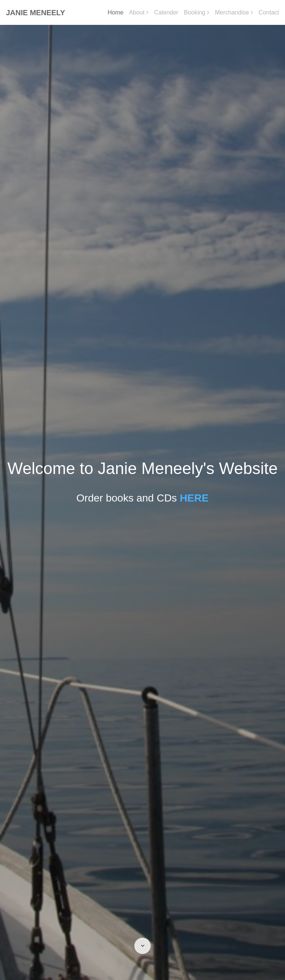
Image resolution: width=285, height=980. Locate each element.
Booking (194, 12)
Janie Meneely (35, 13)
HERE (194, 498)
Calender (166, 12)
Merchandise (232, 12)
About (137, 12)
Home (116, 12)
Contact (269, 12)
